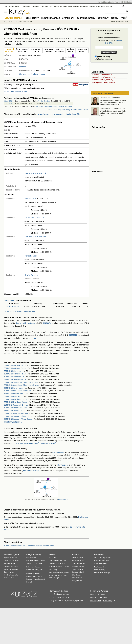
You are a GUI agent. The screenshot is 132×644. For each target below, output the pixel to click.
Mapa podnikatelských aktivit (104, 82)
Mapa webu (103, 563)
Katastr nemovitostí (78, 563)
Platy (41, 570)
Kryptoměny (53, 566)
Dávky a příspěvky (33, 573)
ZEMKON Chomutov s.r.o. (15, 411)
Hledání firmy (32, 18)
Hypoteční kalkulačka (11, 575)
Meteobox (118, 2)
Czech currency (100, 570)
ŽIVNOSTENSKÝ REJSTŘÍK (22, 51)
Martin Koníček (31, 256)
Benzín (61, 576)
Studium (129, 2)
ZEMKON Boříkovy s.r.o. (14, 377)
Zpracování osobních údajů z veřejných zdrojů (35, 443)
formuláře (79, 581)
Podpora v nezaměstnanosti (36, 579)
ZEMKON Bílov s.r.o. (12, 371)
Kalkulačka (84, 7)
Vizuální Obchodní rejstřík (102, 75)
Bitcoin (56, 7)
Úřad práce (30, 570)
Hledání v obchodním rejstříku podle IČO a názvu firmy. (109, 40)
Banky (29, 555)
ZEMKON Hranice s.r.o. (14, 396)
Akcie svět (27, 7)
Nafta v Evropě (54, 578)
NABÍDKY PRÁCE (70, 51)
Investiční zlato (58, 573)
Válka (103, 7)
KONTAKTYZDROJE (48, 51)
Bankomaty (37, 555)
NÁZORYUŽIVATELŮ (60, 51)
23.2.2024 (9, 104)
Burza (51, 558)
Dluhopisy (52, 561)
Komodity (44, 7)
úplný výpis (44, 114)
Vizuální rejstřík (14, 18)
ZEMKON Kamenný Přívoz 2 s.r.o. (18, 419)
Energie (76, 7)
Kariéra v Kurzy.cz (98, 594)
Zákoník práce (76, 575)
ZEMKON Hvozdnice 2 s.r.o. (16, 402)
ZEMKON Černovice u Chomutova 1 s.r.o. (21, 382)
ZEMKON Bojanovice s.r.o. (15, 374)
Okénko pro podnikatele (103, 93)
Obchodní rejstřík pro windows (104, 77)
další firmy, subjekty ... (13, 422)
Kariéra (101, 2)
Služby (115, 18)
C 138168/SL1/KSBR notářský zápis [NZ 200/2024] (54, 106)
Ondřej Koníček (44, 101)
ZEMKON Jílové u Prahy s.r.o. (16, 413)
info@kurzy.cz (58, 452)
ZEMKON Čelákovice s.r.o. (15, 379)
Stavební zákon (77, 578)
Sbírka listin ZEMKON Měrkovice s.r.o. (20, 312)
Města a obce (76, 561)
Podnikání (75, 555)
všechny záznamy (104, 59)
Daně (73, 581)
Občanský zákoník (78, 572)
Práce (98, 7)
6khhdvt (23, 67)
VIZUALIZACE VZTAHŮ (82, 51)
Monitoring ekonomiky (102, 561)
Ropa (51, 576)
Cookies (64, 591)
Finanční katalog (77, 569)
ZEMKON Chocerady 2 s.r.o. (16, 408)
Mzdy (36, 570)
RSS (99, 601)
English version (100, 567)
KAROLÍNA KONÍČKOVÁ (35, 218)
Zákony (92, 7)
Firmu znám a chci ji (16, 91)
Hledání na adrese (50, 18)
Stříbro (66, 573)
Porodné (39, 576)
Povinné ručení (9, 578)
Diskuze (109, 7)
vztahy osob (57, 114)
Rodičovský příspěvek (11, 569)
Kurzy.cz (6, 22)
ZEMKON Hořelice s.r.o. (14, 394)
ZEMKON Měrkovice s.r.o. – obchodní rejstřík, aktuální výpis (29, 546)
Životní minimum (9, 572)
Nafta (66, 576)
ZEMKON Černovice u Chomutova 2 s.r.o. (21, 385)
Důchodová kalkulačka (11, 561)
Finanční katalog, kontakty (103, 80)
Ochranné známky (86, 18)
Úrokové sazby (31, 558)
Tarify (70, 7)
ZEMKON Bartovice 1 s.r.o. (15, 365)
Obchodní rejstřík (16, 22)
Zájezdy (106, 2)
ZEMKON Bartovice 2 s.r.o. (15, 368)
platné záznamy (103, 56)
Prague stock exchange (102, 573)
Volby (96, 563)
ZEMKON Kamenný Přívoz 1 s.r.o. (18, 416)
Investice (52, 555)
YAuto (112, 2)
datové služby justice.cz (26, 323)
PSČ (83, 561)
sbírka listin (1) (72, 114)
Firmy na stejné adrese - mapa (32, 74)
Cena (101, 558)
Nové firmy (103, 18)
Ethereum (67, 566)
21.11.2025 (8, 101)
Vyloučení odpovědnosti (60, 594)
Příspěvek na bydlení (11, 566)
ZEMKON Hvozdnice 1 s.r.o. (16, 399)
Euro (36, 563)
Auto (96, 558)
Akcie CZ (18, 7)
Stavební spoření (39, 561)
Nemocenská (31, 576)
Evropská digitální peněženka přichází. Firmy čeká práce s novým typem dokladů (113, 102)
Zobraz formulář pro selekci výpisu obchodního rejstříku (68, 110)
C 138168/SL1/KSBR (12, 306)
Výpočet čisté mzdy (10, 558)
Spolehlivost (107, 558)
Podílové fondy (61, 561)
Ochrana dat (55, 591)
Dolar (40, 563)
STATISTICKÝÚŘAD (36, 51)
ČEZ (56, 558)
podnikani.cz (63, 499)
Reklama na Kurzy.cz (99, 591)
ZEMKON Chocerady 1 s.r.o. (16, 405)
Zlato (51, 7)
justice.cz (32, 338)
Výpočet (16, 555)
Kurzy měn (36, 7)
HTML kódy (108, 601)
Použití (93, 601)
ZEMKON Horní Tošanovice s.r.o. (18, 391)
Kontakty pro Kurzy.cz (99, 597)
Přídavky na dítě (9, 563)
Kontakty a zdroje (31, 471)
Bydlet (124, 2)
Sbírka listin (9, 301)
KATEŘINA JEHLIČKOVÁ (35, 173)
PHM (56, 576)
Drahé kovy (53, 570)
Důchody (29, 582)
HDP (59, 563)
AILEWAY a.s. (30, 199)
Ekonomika (53, 563)
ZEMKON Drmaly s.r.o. (13, 388)
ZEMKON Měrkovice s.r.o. (31, 22)
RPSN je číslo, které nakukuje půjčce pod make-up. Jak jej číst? (113, 113)
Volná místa (36, 567)
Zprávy (12, 7)
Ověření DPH (68, 18)
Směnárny (30, 563)
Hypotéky (63, 7)
